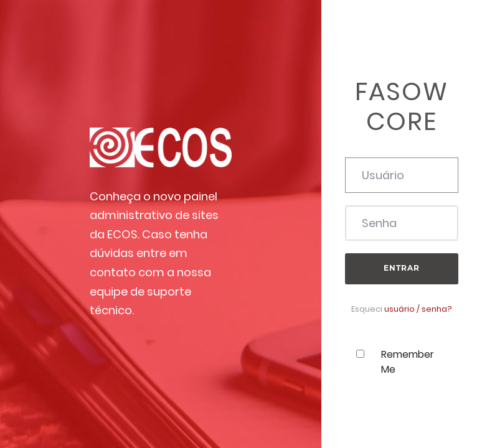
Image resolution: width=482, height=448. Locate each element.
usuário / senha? (418, 309)
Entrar (402, 268)
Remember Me (408, 362)
